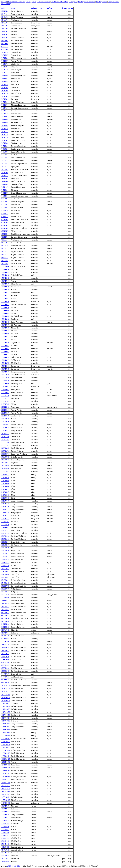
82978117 (5, 213)
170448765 (5, 357)
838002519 (5, 665)
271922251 (5, 431)
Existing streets (102, 2)
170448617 (5, 818)
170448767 (5, 360)
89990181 (5, 249)
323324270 (5, 524)
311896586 (5, 483)
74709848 (5, 170)
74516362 (5, 90)
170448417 (5, 325)
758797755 (5, 645)
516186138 (5, 627)
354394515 (5, 571)
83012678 (5, 228)
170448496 (5, 334)
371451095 (5, 844)
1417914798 (6, 782)
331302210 (5, 539)
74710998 (5, 184)
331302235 (5, 563)
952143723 (5, 680)
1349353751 (6, 774)
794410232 (5, 850)
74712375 (5, 193)
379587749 (5, 586)
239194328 (5, 416)
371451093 (5, 841)
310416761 (5, 472)
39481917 (5, 23)
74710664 (5, 181)
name (13, 8)
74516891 (5, 99)
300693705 (5, 466)
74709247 (5, 149)
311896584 (5, 480)
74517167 (5, 111)
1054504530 (6, 700)
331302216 (5, 545)
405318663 (5, 859)
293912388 (5, 436)
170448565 (5, 345)
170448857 (5, 372)
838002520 (5, 668)
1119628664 (6, 733)
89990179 (5, 246)
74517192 (5, 114)
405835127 (5, 615)
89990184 (5, 252)
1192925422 (6, 750)
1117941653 (6, 715)
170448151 (5, 809)
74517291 (5, 120)
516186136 (5, 624)
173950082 (5, 389)
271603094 (5, 425)
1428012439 (6, 788)
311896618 (5, 507)
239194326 (5, 410)
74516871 (5, 96)
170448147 (5, 806)
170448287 (5, 304)
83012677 (5, 225)
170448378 (5, 319)
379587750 (5, 589)
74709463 (5, 158)
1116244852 (6, 706)
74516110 (5, 70)
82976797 (5, 211)
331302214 (5, 542)
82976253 (5, 208)
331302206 (5, 536)
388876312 (5, 601)
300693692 (5, 448)
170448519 (5, 343)
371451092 (5, 838)
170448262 (5, 299)
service (43, 8)
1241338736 (6, 768)
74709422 (5, 155)
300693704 (5, 463)
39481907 (5, 14)
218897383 (5, 404)
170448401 (5, 812)
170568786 (5, 378)
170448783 (5, 363)
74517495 (5, 123)
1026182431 (6, 692)
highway (34, 8)
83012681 (5, 237)
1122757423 (6, 741)
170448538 (5, 815)
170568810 (5, 381)
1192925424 (6, 756)
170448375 (5, 316)
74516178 (5, 73)
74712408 (5, 196)
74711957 (5, 187)
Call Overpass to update (59, 2)
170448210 (5, 284)
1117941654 (6, 718)
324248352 (5, 527)
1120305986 (6, 736)
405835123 (5, 612)
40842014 (5, 40)
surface (49, 8)
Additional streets (44, 2)
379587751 (5, 592)
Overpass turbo (113, 2)
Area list (4, 2)
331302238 (5, 565)
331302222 (5, 557)
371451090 (5, 832)
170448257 (5, 296)
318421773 (5, 519)
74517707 (5, 128)
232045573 (5, 853)
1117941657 (6, 727)
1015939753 (6, 862)
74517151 (5, 108)
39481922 (5, 32)
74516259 (5, 82)
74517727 (5, 131)
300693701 (5, 454)
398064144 (5, 604)
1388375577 (6, 780)
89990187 (5, 257)
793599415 (5, 650)
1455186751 (6, 797)
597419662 (5, 630)
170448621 (5, 351)
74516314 (5, 87)
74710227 (5, 175)
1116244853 (6, 709)
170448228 (5, 287)
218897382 (5, 401)
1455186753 (6, 800)
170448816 (5, 366)
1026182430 (6, 689)
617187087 (5, 639)
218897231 (5, 398)
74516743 (5, 93)
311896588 (5, 486)
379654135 (5, 595)
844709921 (5, 677)
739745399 (5, 642)
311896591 (5, 489)
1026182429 (6, 686)
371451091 (5, 835)
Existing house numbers (87, 2)
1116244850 (6, 703)
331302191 (5, 530)
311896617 (5, 504)
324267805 (5, 824)
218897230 (5, 395)
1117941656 (6, 724)
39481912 (5, 17)
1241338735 (6, 765)
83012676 (5, 222)
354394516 (5, 574)
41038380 (5, 49)
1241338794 (6, 771)
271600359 (5, 422)
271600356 (5, 419)
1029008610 (6, 697)
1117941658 (6, 730)
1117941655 (6, 721)
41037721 (5, 46)
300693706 (5, 469)
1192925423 (6, 753)
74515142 (5, 52)
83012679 (5, 231)
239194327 (5, 413)
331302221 (5, 554)
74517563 (5, 126)
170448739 (5, 354)
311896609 (5, 495)
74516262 (5, 84)
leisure (65, 8)
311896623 (5, 510)
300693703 (5, 460)
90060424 (5, 260)
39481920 (5, 29)
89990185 (5, 255)
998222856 (5, 683)
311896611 (5, 498)
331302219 (5, 548)
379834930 (5, 598)
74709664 (5, 164)
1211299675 (6, 762)
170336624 (5, 266)
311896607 (5, 492)
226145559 (5, 407)
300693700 (5, 451)
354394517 (5, 577)
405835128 (5, 618)
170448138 (5, 269)
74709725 (5, 167)
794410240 (5, 659)
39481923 (5, 35)
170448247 (5, 293)
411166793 (5, 847)
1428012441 (6, 794)
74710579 (5, 178)
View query (73, 2)
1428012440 (6, 791)
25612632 (5, 11)
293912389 (5, 439)
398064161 (5, 609)
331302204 (5, 533)
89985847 (5, 243)
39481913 (5, 20)
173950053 (5, 387)
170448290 (5, 307)
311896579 (5, 477)
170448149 (5, 272)
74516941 (5, 102)
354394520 (5, 826)
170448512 (5, 337)
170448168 (5, 275)
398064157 (5, 606)
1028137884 (6, 694)
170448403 (5, 322)
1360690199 (6, 777)
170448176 (5, 281)
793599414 (5, 648)
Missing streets (31, 2)
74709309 (5, 152)
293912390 (5, 442)
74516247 (5, 79)
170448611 (5, 348)
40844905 (5, 43)
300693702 (5, 457)
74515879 (5, 61)
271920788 (5, 428)
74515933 (5, 67)
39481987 (5, 38)
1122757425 (6, 747)
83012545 (5, 219)
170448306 (5, 310)
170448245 (5, 290)
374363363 (5, 583)
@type (71, 8)
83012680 (5, 234)
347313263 (5, 568)
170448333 (5, 313)
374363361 (5, 580)
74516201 (5, 76)
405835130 (5, 621)
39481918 (5, 26)
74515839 (5, 58)
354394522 (5, 829)
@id (3, 8)
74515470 (5, 55)
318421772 (5, 516)
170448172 (5, 278)
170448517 (5, 340)
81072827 (5, 202)
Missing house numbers (16, 2)
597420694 (5, 633)
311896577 (5, 475)
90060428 (5, 263)
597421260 (5, 636)
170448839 (5, 369)
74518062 (5, 143)
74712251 (5, 190)
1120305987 (6, 738)
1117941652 (6, 712)
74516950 (5, 105)
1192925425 (6, 759)
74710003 (5, 172)
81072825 (5, 199)
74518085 (5, 146)
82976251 (5, 205)
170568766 (5, 375)
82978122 (5, 216)
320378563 (5, 856)
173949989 (5, 384)
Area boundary (6, 4)
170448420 (5, 328)
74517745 (5, 137)
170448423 (5, 331)
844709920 (5, 674)
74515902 (5, 64)
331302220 (5, 551)
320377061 (5, 521)
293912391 (5, 445)
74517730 (5, 134)
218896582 (5, 392)
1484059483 (6, 803)
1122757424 (6, 744)
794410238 (5, 656)
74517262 (5, 117)
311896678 (5, 513)
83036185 (5, 240)
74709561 (5, 161)
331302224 (5, 560)
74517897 (5, 140)
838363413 (5, 671)
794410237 (5, 653)
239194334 (5, 821)
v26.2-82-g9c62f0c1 (14, 866)
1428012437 (6, 785)
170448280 (5, 301)
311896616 (5, 501)
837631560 (5, 662)
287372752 (5, 433)
